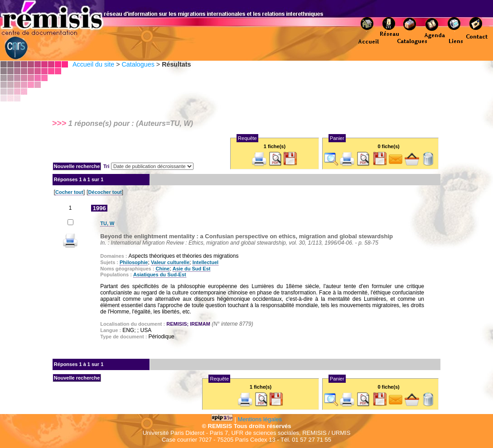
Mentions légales (260, 419)
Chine (162, 269)
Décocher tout (105, 192)
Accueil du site (93, 64)
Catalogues (138, 64)
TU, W (107, 223)
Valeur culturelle (170, 262)
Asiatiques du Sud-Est (160, 275)
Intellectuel (205, 262)
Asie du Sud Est (192, 269)
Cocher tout (69, 192)
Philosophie (134, 262)
